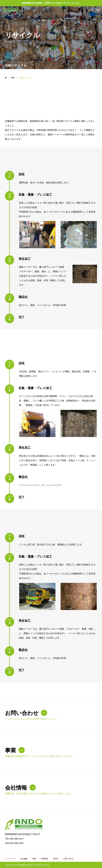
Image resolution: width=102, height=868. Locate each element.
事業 (34, 859)
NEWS (56, 859)
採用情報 (44, 859)
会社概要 (24, 859)
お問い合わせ (68, 859)
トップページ (10, 859)
